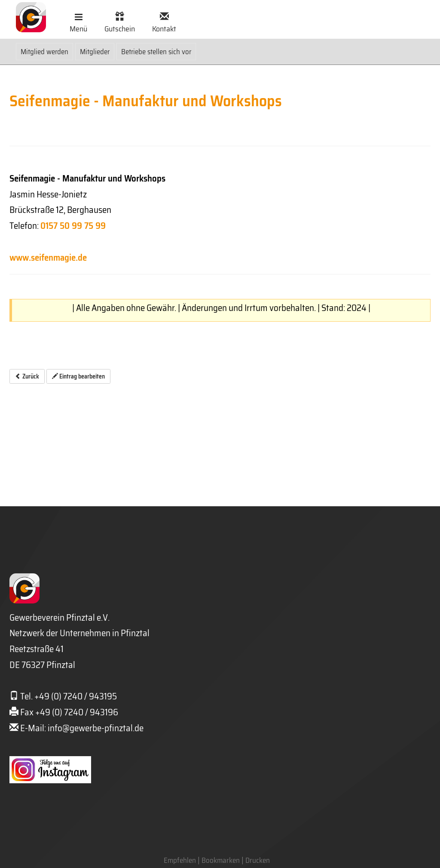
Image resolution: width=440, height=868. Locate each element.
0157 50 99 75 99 (73, 226)
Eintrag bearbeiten (78, 376)
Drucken (258, 860)
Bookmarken (221, 860)
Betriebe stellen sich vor (156, 52)
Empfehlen (180, 860)
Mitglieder (95, 52)
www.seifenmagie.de (48, 257)
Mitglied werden (44, 52)
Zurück (27, 376)
